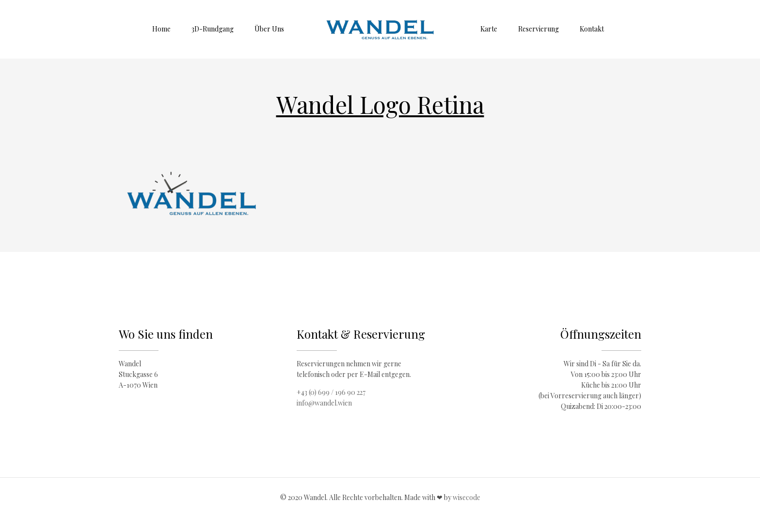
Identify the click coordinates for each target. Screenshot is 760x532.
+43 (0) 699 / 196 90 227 (331, 392)
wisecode (467, 497)
